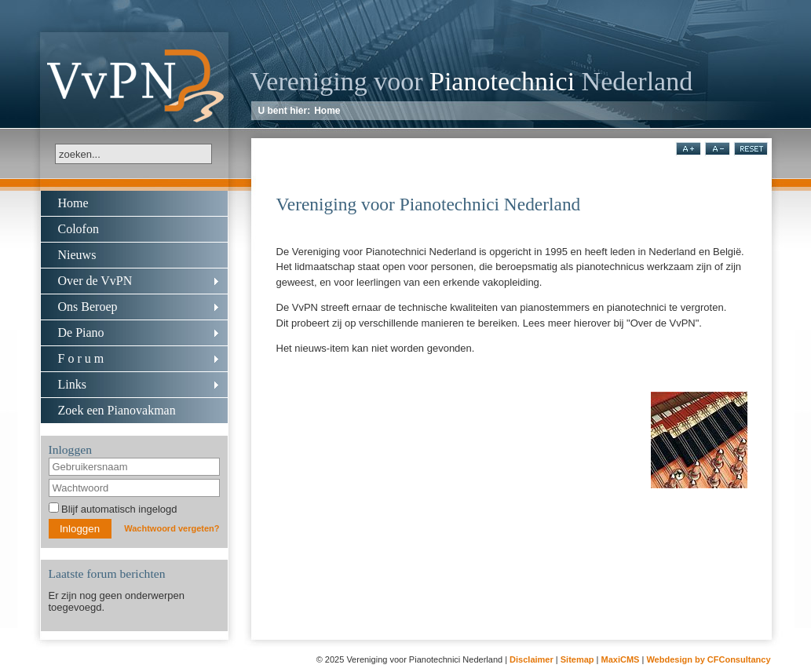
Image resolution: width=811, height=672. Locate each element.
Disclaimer (532, 659)
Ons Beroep (88, 307)
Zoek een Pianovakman (117, 410)
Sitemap (577, 659)
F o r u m (81, 358)
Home (327, 111)
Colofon (79, 229)
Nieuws (77, 255)
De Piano (81, 332)
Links (72, 384)
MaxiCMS (621, 659)
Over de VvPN (95, 281)
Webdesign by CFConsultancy (708, 659)
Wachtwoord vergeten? (172, 528)
